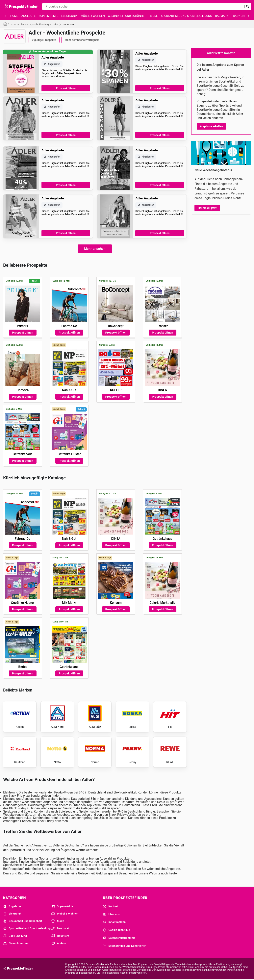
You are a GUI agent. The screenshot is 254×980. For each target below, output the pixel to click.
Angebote (28, 16)
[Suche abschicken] (248, 7)
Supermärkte (48, 16)
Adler (56, 25)
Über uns (111, 914)
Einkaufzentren (15, 943)
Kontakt (110, 906)
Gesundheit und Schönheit (127, 16)
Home (14, 16)
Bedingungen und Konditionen (125, 946)
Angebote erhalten (212, 126)
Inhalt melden (114, 922)
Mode (154, 16)
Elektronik (69, 16)
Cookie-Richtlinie (116, 930)
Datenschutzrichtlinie (119, 938)
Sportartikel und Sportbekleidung (186, 16)
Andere (59, 943)
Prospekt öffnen (66, 88)
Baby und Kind (15, 936)
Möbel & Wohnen (93, 16)
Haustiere (60, 936)
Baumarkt (222, 16)
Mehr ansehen (95, 249)
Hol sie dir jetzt (207, 208)
